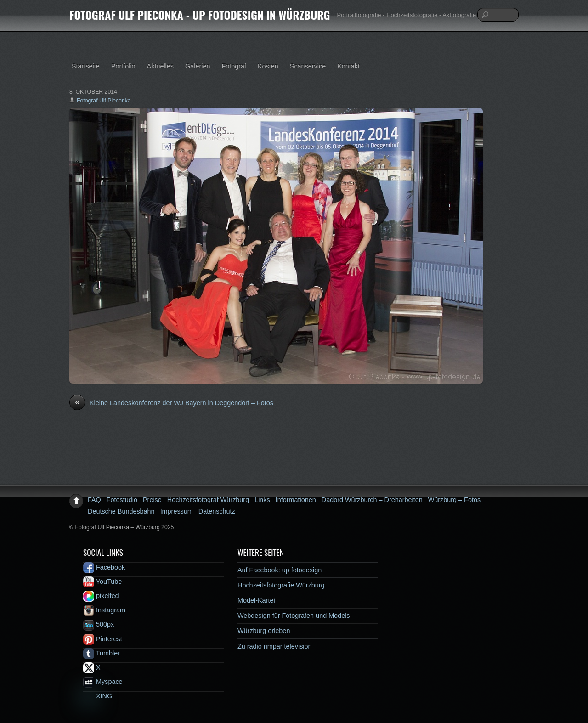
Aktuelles (160, 66)
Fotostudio (122, 500)
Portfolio (123, 66)
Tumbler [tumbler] (102, 653)
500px (99, 624)
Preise (152, 500)
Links (262, 500)
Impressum (177, 511)
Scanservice (308, 66)
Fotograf (234, 66)
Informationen (296, 500)
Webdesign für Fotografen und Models (294, 616)
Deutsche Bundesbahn (121, 511)
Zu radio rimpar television (275, 646)
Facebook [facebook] (104, 567)
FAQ (94, 500)
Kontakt (348, 66)
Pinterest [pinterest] (103, 639)
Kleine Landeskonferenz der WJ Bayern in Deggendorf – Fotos (171, 403)
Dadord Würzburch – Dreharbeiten (372, 500)
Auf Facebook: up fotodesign (280, 570)
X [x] (92, 667)
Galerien (198, 66)
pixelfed (101, 596)
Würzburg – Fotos (454, 500)
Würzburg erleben (264, 631)
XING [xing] (98, 696)
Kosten (268, 66)
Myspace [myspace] (103, 682)
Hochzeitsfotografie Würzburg (281, 585)
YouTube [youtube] (102, 582)
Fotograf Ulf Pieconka (104, 101)
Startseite (86, 66)
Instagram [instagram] (104, 610)
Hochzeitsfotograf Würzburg (208, 500)
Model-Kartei (256, 600)
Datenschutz (217, 511)
